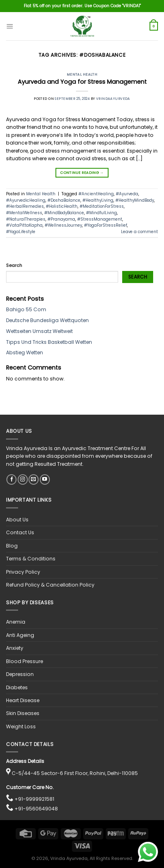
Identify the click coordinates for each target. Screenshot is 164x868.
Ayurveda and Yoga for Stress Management (82, 82)
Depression (20, 674)
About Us (17, 520)
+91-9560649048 (36, 809)
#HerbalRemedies (25, 206)
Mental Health (82, 74)
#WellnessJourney (63, 225)
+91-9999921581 (34, 799)
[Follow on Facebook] (11, 479)
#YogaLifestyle (21, 232)
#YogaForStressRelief (106, 225)
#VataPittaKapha (24, 225)
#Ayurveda (127, 194)
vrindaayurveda (113, 99)
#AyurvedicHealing (26, 200)
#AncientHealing (96, 194)
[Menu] (10, 26)
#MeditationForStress (102, 206)
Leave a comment (139, 232)
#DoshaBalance (64, 200)
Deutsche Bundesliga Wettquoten (47, 320)
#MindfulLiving (101, 213)
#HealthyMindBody (135, 200)
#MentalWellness (24, 213)
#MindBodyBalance (64, 213)
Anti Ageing (20, 635)
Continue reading (82, 173)
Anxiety (15, 648)
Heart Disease (23, 700)
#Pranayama (61, 219)
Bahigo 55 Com (26, 309)
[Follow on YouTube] (45, 479)
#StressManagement (100, 219)
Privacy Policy (23, 572)
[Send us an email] (34, 479)
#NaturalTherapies (26, 219)
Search (14, 266)
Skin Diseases (23, 713)
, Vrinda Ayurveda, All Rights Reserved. (91, 859)
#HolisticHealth (62, 206)
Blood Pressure (25, 661)
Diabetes (17, 687)
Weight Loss (21, 726)
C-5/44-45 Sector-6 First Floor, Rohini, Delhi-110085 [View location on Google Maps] (75, 773)
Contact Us (20, 532)
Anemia (16, 622)
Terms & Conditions (31, 559)
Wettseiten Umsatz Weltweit (39, 331)
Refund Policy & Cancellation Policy (50, 585)
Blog (12, 546)
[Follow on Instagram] (23, 479)
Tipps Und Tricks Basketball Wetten (49, 342)
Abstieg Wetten (25, 352)
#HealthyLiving (98, 200)
